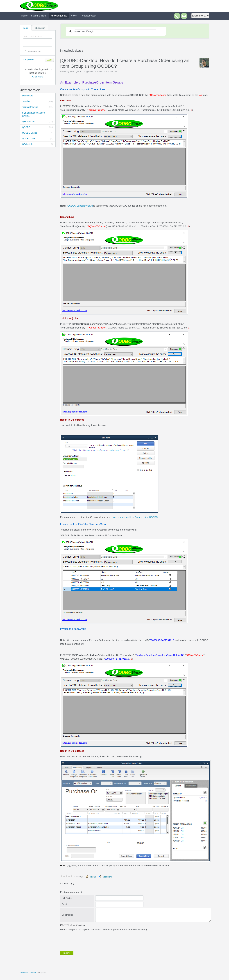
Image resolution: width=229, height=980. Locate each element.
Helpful (91, 877)
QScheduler (38, 144)
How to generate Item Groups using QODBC (135, 517)
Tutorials (38, 102)
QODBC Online (38, 133)
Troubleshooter (88, 16)
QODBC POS (38, 139)
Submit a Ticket (39, 16)
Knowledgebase (59, 16)
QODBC (38, 127)
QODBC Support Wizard (80, 206)
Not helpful (105, 877)
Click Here (38, 77)
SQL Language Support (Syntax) (38, 114)
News (74, 16)
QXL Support (38, 122)
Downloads (38, 96)
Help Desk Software (28, 972)
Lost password (29, 59)
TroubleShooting (38, 107)
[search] (115, 31)
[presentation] (84, 940)
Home (25, 16)
